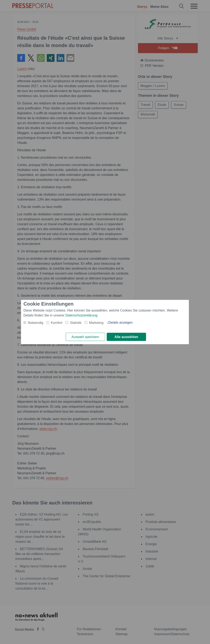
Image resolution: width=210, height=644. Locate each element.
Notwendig (35, 323)
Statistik (76, 323)
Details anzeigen (120, 323)
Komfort (57, 323)
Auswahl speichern (85, 337)
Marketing (96, 323)
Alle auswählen (126, 337)
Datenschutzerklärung (81, 315)
